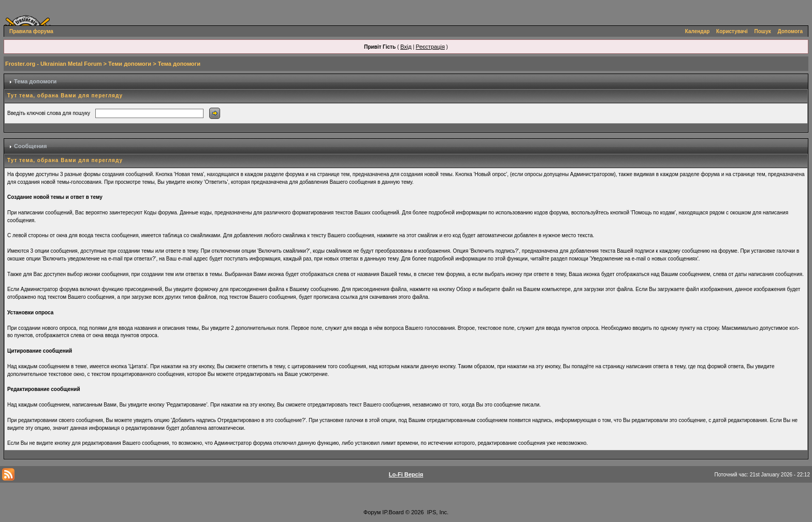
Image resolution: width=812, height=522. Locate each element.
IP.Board (393, 512)
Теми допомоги (130, 64)
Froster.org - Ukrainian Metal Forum (53, 64)
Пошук (763, 31)
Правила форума (31, 31)
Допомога (790, 31)
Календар (698, 31)
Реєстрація (430, 47)
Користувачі (732, 31)
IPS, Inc (437, 512)
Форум (372, 512)
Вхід (406, 47)
